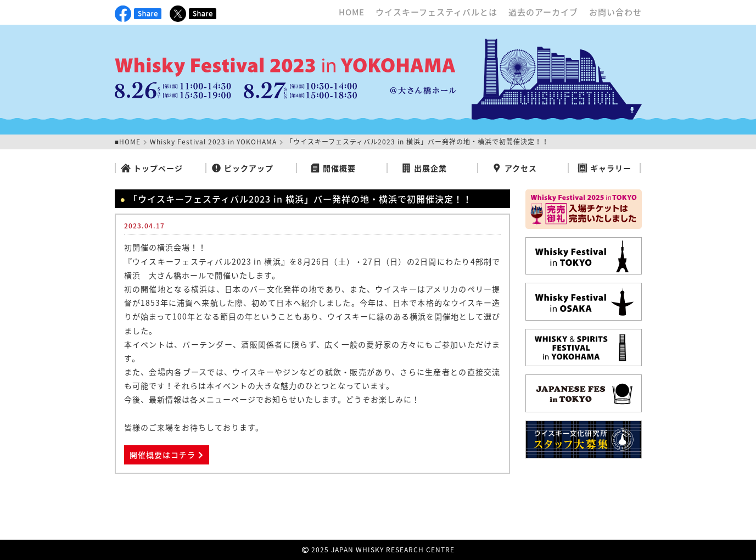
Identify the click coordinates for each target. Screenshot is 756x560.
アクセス (514, 168)
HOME (352, 12)
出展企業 (424, 168)
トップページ (152, 168)
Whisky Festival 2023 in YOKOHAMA (213, 142)
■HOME (128, 142)
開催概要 (333, 168)
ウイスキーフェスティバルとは (436, 12)
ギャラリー (604, 168)
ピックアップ (242, 168)
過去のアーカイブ (543, 12)
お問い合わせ (615, 12)
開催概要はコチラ (167, 455)
